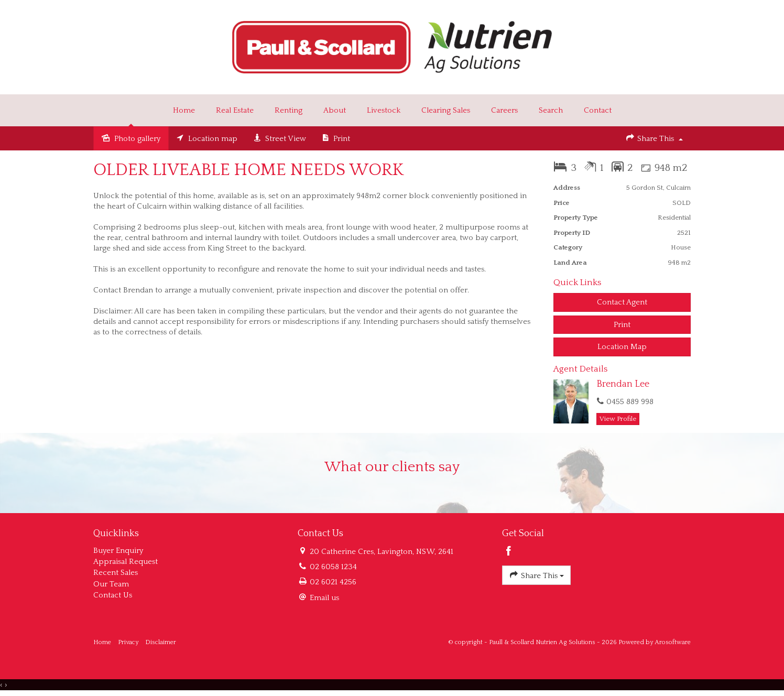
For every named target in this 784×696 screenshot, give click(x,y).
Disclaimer (161, 642)
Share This (654, 138)
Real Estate (235, 110)
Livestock (384, 110)
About (335, 110)
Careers (504, 110)
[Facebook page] (509, 552)
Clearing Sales (446, 110)
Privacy (128, 642)
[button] (622, 325)
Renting (288, 110)
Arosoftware (673, 642)
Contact (598, 110)
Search (551, 110)
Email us (324, 598)
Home (184, 110)
